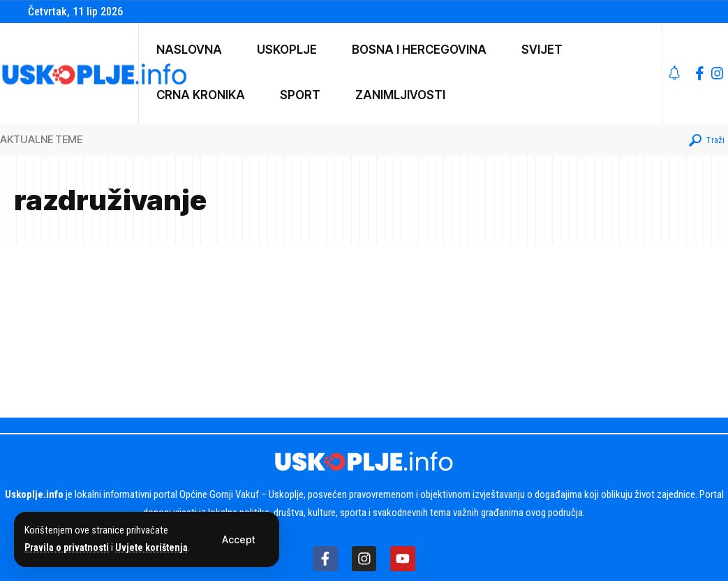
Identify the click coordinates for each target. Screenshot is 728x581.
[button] (238, 540)
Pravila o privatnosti (68, 548)
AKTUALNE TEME (41, 139)
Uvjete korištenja (155, 548)
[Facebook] (700, 73)
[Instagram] (718, 73)
